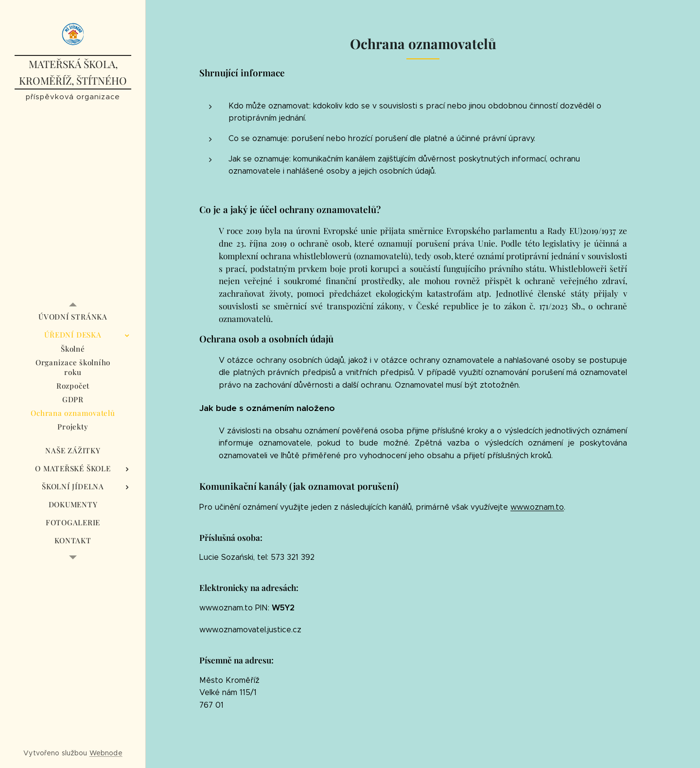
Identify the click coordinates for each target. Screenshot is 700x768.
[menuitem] (73, 317)
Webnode (106, 753)
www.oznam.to (537, 507)
